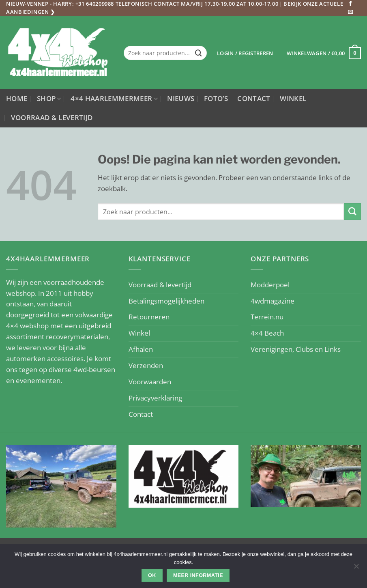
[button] (245, 53)
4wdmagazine (273, 301)
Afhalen (141, 349)
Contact (254, 98)
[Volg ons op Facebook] (351, 4)
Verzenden (146, 365)
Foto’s (216, 98)
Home (17, 98)
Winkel (293, 98)
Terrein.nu (267, 317)
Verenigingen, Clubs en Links (296, 349)
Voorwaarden (150, 382)
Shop (49, 98)
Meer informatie (198, 575)
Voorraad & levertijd (52, 117)
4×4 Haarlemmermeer (114, 98)
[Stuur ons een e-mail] (351, 12)
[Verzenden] (199, 53)
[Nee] (356, 569)
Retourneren (149, 317)
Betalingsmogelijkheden (166, 301)
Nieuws (181, 98)
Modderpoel (270, 285)
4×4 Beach (267, 333)
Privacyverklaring (155, 398)
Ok (152, 575)
